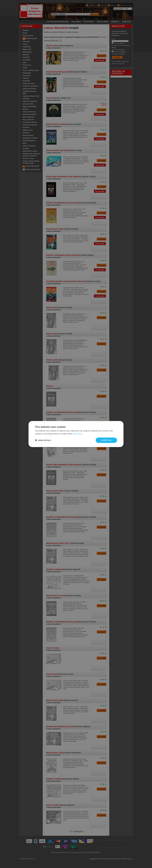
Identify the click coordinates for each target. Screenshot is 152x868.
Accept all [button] (106, 440)
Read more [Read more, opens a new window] (77, 434)
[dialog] (76, 434)
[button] (43, 440)
